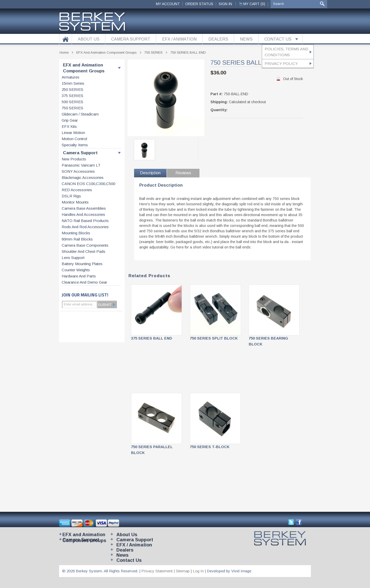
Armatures (71, 77)
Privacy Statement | (159, 571)
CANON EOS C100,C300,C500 (88, 184)
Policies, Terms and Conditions (286, 52)
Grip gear (70, 120)
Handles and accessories (83, 215)
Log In (198, 571)
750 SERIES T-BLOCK (210, 447)
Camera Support (80, 153)
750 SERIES (72, 108)
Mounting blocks (76, 233)
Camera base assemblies (84, 208)
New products (74, 159)
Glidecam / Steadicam (80, 114)
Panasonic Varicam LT (81, 165)
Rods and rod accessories (85, 227)
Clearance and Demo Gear (84, 282)
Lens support (73, 258)
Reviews (183, 173)
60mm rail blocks (77, 239)
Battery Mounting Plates (82, 264)
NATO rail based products (85, 221)
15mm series (73, 83)
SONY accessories (78, 171)
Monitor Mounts (75, 202)
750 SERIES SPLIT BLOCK (214, 338)
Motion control (74, 139)
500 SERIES (72, 102)
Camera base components (85, 245)
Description (150, 173)
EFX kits (69, 127)
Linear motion (73, 133)
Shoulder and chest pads (84, 252)
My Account (168, 4)
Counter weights (76, 270)
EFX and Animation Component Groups (84, 68)
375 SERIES (72, 96)
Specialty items (75, 145)
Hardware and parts (79, 276)
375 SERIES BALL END (152, 338)
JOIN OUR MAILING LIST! (85, 295)
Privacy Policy (281, 64)
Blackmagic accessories (83, 178)
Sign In (225, 4)
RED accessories (77, 190)
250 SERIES (72, 90)
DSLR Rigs (71, 196)
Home (64, 52)
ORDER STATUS (199, 4)
